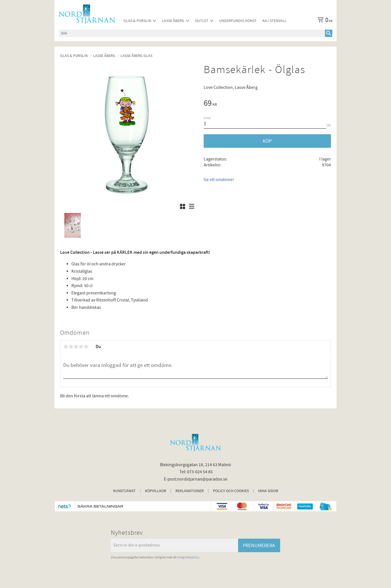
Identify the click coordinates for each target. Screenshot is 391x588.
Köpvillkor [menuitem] (156, 491)
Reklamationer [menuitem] (190, 491)
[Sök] (329, 33)
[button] (183, 206)
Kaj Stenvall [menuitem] (274, 21)
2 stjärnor (71, 347)
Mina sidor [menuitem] (268, 491)
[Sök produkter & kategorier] (192, 33)
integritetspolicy (188, 557)
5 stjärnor (86, 347)
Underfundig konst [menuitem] (238, 21)
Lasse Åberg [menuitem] (173, 21)
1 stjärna (66, 347)
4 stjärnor (81, 347)
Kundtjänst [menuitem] (124, 491)
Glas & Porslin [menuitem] (137, 21)
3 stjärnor (76, 347)
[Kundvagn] (324, 21)
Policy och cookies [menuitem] (231, 491)
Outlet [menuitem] (202, 21)
